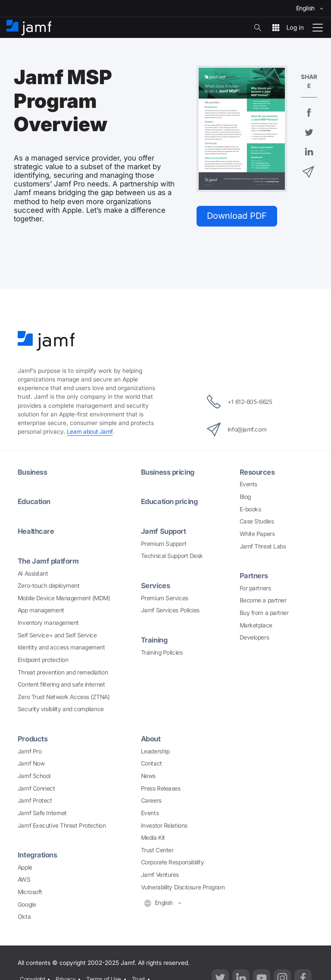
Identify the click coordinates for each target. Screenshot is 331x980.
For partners (255, 588)
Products (33, 738)
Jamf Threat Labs (263, 546)
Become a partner (263, 600)
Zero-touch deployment (49, 585)
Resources (257, 472)
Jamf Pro (30, 750)
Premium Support (164, 543)
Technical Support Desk (172, 555)
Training (155, 639)
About (151, 738)
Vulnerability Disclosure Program (183, 886)
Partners (254, 576)
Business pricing (169, 472)
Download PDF (238, 216)
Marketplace (256, 625)
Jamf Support (164, 531)
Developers (254, 637)
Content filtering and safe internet (61, 684)
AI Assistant (33, 573)
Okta (24, 915)
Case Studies (257, 521)
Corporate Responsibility (172, 861)
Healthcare (36, 531)
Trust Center (157, 849)
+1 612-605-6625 (239, 402)
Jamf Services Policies (170, 610)
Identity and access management (61, 646)
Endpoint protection (43, 659)
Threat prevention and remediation (63, 671)
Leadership (155, 750)
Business (33, 472)
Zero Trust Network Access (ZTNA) (64, 696)
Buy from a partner (264, 612)
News (148, 775)
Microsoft (30, 891)
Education (34, 501)
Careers (151, 800)
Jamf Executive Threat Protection (62, 824)
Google (27, 903)
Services (156, 585)
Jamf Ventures (160, 874)
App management (41, 610)
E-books (250, 509)
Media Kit (153, 837)
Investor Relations (164, 824)
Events (248, 484)
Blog (245, 497)
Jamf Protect (35, 800)
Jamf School (34, 775)
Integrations (38, 854)
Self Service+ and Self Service (57, 634)
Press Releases (161, 787)
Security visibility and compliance (61, 709)
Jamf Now (31, 763)
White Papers (257, 534)
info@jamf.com (236, 429)
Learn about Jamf (90, 432)
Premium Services (165, 597)
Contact (151, 763)
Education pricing (170, 501)
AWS (24, 878)
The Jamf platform (48, 561)
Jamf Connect (36, 787)
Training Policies (162, 651)
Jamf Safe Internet (42, 812)
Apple (25, 866)
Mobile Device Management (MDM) (64, 597)
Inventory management (48, 622)
